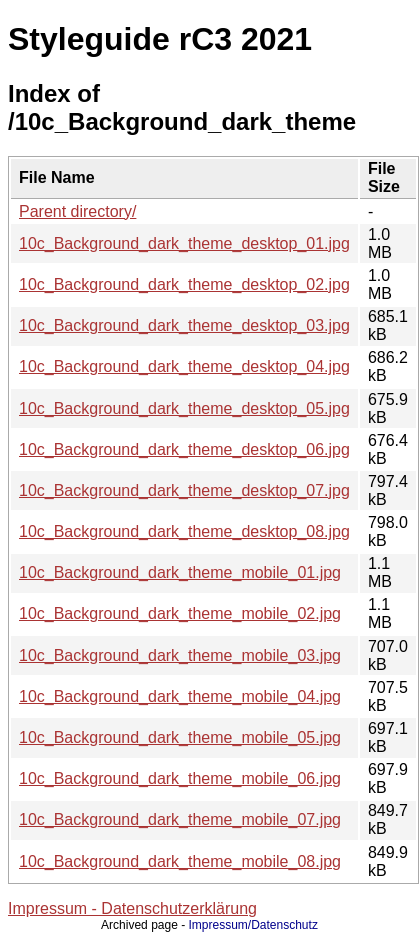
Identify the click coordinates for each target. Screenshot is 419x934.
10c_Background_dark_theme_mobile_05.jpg (180, 737)
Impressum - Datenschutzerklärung (132, 908)
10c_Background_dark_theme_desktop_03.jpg (184, 325)
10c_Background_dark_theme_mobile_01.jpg (180, 572)
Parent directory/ (77, 211)
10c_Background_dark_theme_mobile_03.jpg (180, 655)
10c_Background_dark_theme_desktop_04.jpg (184, 366)
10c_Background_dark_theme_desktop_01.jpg (184, 243)
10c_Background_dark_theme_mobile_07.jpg (180, 819)
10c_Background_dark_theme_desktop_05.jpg (184, 408)
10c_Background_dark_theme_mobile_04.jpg (180, 696)
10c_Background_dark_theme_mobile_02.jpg (180, 613)
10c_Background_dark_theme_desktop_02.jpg (184, 284)
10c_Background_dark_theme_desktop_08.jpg (184, 531)
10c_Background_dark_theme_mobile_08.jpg (180, 861)
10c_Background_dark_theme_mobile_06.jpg (180, 778)
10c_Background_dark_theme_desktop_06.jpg (184, 449)
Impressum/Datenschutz (253, 925)
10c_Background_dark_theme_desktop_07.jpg (184, 490)
